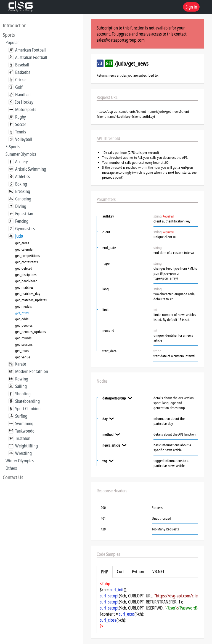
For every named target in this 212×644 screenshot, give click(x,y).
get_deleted (24, 268)
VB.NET (158, 571)
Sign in (191, 7)
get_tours (22, 351)
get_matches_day (28, 294)
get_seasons (24, 344)
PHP (105, 572)
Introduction (15, 25)
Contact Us (13, 477)
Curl (120, 571)
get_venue (23, 357)
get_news (22, 313)
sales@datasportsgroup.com (121, 40)
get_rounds (23, 338)
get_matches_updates (31, 300)
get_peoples (24, 325)
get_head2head (26, 281)
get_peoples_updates (31, 332)
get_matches (24, 287)
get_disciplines (26, 275)
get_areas (22, 243)
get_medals (23, 306)
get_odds (22, 319)
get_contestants (26, 262)
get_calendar (24, 249)
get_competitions (27, 256)
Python (138, 571)
